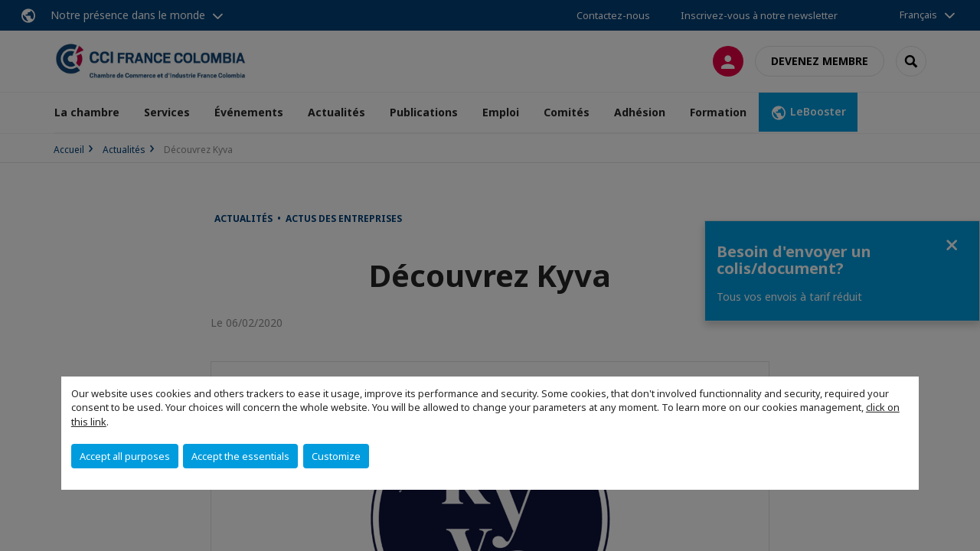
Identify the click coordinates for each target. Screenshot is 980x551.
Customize (336, 456)
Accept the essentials (240, 456)
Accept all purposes (125, 456)
